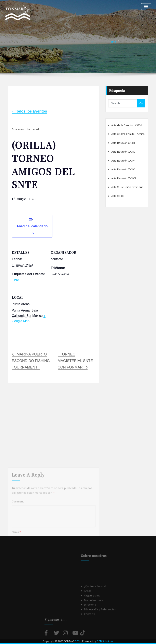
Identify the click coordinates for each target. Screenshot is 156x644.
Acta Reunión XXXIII (123, 143)
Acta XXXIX (118, 196)
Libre (15, 280)
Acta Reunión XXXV (123, 161)
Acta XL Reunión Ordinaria (127, 187)
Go (141, 103)
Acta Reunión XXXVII (124, 178)
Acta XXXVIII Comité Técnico (128, 134)
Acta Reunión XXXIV (123, 152)
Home (112, 42)
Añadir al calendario (32, 226)
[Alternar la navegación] (146, 7)
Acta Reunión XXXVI (123, 169)
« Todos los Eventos (29, 111)
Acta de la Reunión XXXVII (127, 125)
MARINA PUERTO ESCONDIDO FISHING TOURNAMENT (31, 361)
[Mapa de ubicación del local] (72, 317)
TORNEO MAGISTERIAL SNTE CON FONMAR (75, 361)
